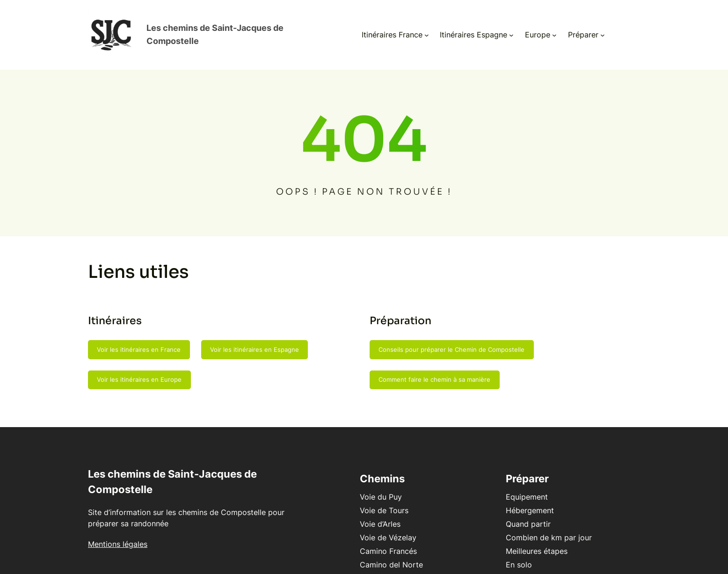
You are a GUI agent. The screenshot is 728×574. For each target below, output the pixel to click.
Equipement (511, 488)
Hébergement (514, 501)
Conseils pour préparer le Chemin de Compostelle (451, 341)
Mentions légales (118, 535)
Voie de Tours (352, 501)
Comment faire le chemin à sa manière (434, 371)
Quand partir (512, 515)
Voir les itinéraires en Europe (139, 371)
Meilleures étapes (521, 542)
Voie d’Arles (348, 515)
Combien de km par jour (533, 529)
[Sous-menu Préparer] (586, 30)
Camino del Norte (360, 556)
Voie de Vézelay (356, 529)
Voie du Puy (349, 488)
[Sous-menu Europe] (538, 30)
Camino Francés (357, 542)
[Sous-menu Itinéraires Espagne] (495, 30)
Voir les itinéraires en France (139, 341)
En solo (503, 556)
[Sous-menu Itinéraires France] (410, 30)
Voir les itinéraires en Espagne (255, 341)
